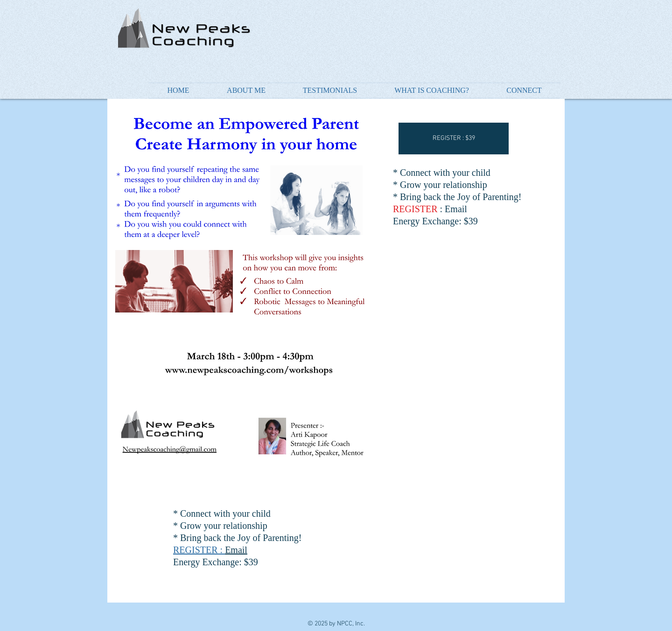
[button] (454, 139)
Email (236, 550)
